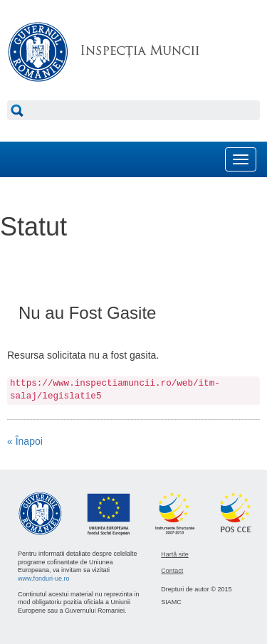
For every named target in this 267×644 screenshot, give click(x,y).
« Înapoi (25, 441)
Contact (172, 571)
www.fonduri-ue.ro (44, 579)
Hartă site (175, 554)
